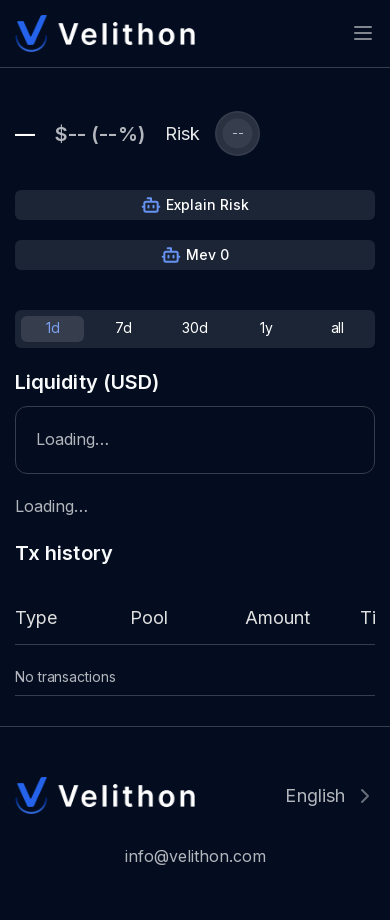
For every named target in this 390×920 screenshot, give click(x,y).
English (315, 795)
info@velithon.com (195, 856)
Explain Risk (207, 204)
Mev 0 (207, 254)
